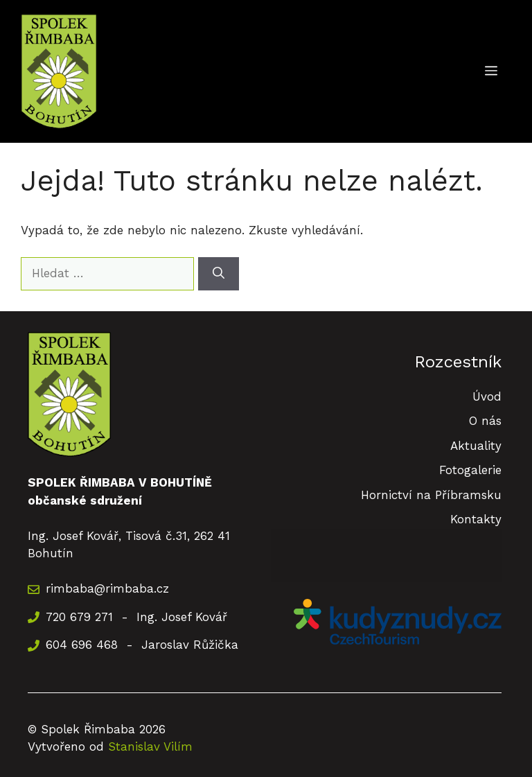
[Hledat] (219, 274)
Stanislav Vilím (150, 747)
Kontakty (476, 519)
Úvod (487, 396)
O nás (485, 421)
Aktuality (476, 446)
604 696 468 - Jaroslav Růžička (142, 645)
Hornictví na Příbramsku (431, 495)
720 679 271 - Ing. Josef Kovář (136, 617)
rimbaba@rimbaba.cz (107, 588)
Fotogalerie (470, 470)
